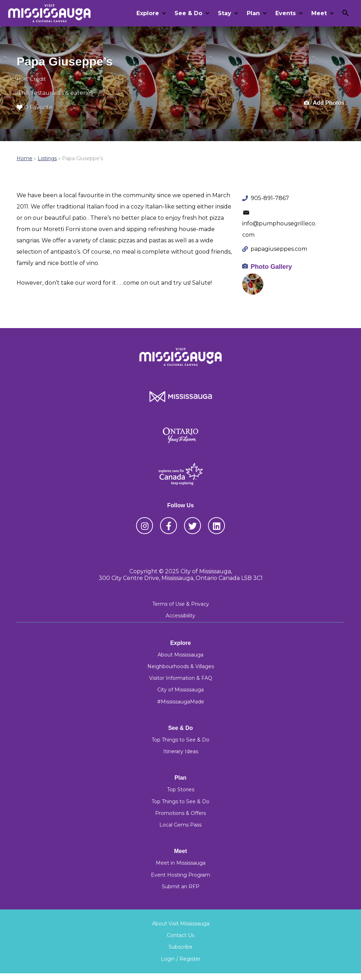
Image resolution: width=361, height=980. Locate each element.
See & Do (188, 13)
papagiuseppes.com (279, 249)
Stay (225, 13)
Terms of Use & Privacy (181, 604)
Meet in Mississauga (181, 863)
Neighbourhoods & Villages (181, 666)
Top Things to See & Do (180, 740)
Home (25, 158)
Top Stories (181, 790)
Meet (319, 13)
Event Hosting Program (180, 875)
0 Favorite (35, 107)
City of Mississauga (180, 690)
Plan (253, 13)
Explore (148, 13)
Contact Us (180, 935)
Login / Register (181, 959)
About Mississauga (180, 655)
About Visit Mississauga (181, 924)
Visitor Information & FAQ (181, 678)
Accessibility (180, 616)
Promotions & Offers (180, 813)
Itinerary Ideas (181, 751)
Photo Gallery (271, 267)
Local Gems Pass (180, 825)
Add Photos (324, 103)
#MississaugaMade (181, 702)
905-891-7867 (270, 198)
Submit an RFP (181, 887)
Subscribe (180, 947)
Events (286, 13)
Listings (47, 158)
